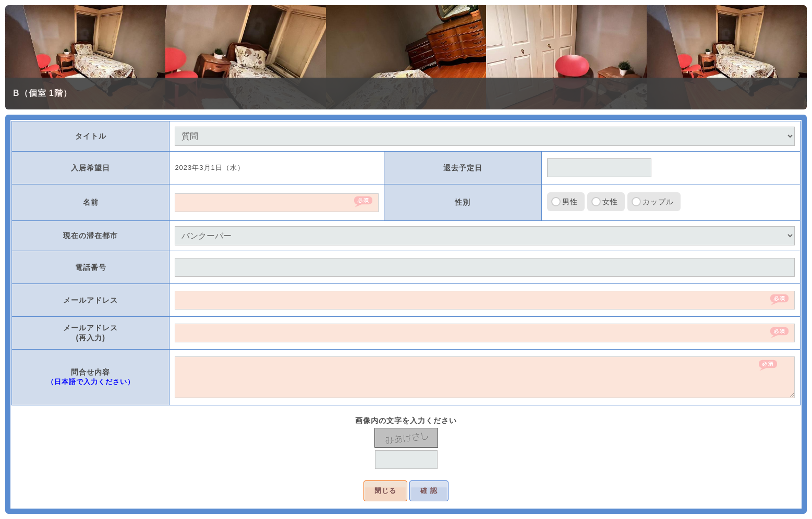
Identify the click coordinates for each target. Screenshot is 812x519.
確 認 (429, 491)
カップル (658, 202)
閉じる (385, 491)
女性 (610, 202)
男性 (570, 202)
